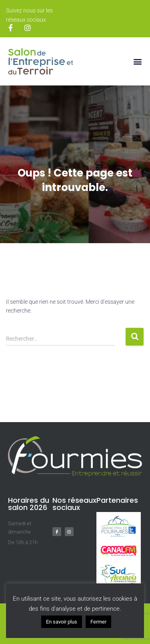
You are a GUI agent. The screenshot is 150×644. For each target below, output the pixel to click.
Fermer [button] (98, 622)
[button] (137, 62)
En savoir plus (62, 622)
